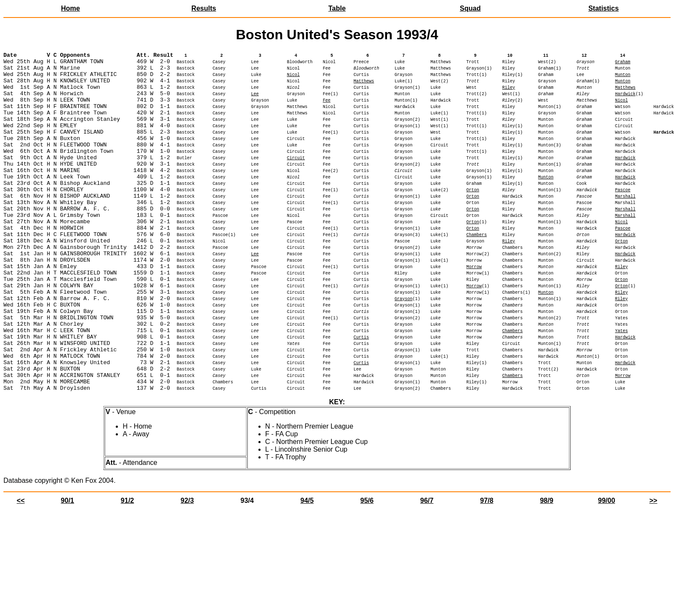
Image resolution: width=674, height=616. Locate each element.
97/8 (487, 568)
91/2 (127, 568)
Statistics (603, 8)
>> (653, 568)
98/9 (547, 568)
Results (204, 8)
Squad (470, 8)
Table (337, 8)
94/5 (307, 568)
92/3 (187, 568)
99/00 (607, 568)
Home (70, 8)
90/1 (67, 568)
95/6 (367, 568)
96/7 (427, 568)
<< (21, 568)
